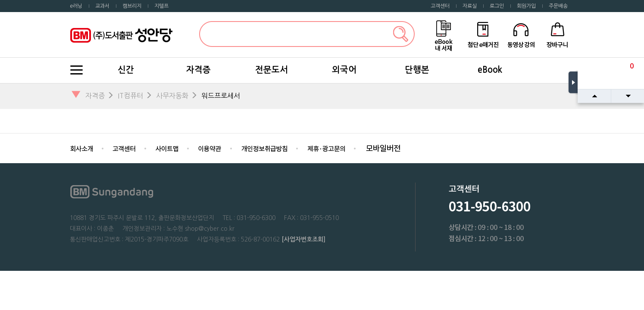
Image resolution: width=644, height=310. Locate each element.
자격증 (199, 70)
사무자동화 (172, 96)
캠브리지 (132, 6)
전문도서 (272, 70)
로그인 (497, 6)
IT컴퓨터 (130, 96)
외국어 (344, 70)
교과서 (102, 6)
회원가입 (526, 6)
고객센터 (440, 6)
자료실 (470, 6)
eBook (490, 70)
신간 (126, 70)
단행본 (417, 70)
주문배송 (558, 6)
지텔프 (161, 6)
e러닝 (76, 6)
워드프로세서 (221, 96)
